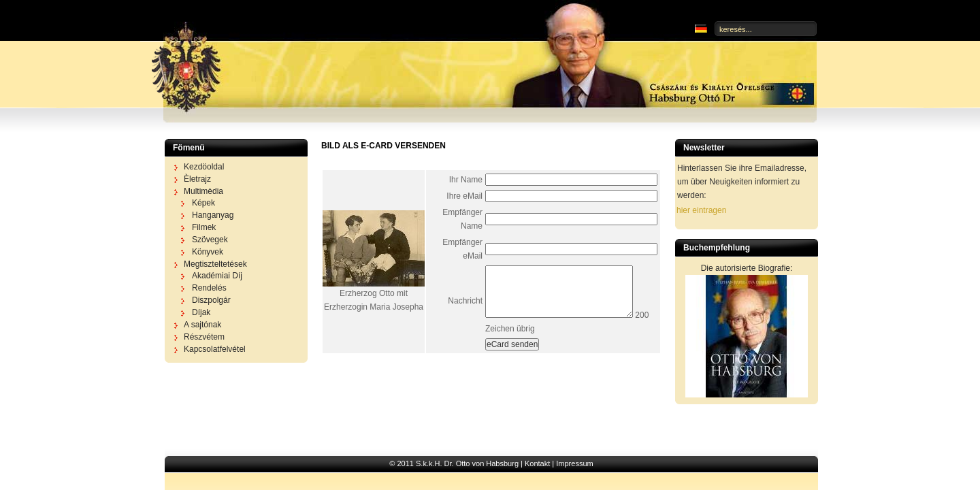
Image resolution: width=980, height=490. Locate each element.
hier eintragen (701, 210)
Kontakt (537, 463)
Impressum (574, 463)
